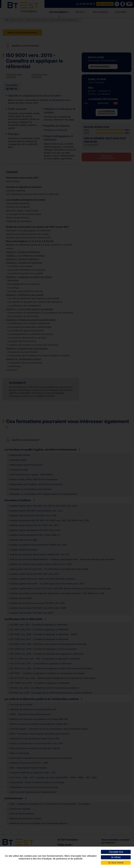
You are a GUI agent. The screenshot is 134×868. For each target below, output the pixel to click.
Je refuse (116, 857)
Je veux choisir (116, 863)
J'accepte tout (116, 852)
